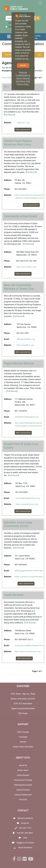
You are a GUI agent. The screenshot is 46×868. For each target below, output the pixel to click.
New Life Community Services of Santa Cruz (19, 287)
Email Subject (8, 78)
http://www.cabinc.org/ (26, 267)
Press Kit (23, 800)
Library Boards (23, 775)
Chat (25, 838)
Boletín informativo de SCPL (23, 699)
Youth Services (14, 595)
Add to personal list (23, 130)
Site (9, 27)
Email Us (25, 823)
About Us (23, 765)
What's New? (23, 770)
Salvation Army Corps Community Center (18, 524)
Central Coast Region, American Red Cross (18, 143)
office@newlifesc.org (26, 339)
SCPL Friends (23, 732)
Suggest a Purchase (25, 843)
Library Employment (23, 795)
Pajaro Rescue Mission (19, 363)
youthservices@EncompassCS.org (30, 645)
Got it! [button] (23, 65)
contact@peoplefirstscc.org (28, 498)
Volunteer (23, 737)
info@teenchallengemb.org (26, 417)
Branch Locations (25, 818)
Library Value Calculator (23, 747)
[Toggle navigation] (41, 3)
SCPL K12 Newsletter (23, 704)
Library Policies (23, 790)
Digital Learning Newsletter (23, 708)
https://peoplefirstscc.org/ (27, 504)
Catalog (10, 23)
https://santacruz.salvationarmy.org (30, 577)
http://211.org (24, 123)
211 (6, 87)
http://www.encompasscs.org (28, 651)
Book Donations (25, 848)
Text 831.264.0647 (25, 833)
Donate (23, 742)
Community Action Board (20, 216)
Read (33, 694)
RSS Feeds (23, 713)
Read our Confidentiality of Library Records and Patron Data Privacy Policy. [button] (23, 78)
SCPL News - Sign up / (21, 694)
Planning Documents (23, 785)
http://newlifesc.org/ (25, 345)
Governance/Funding (23, 780)
